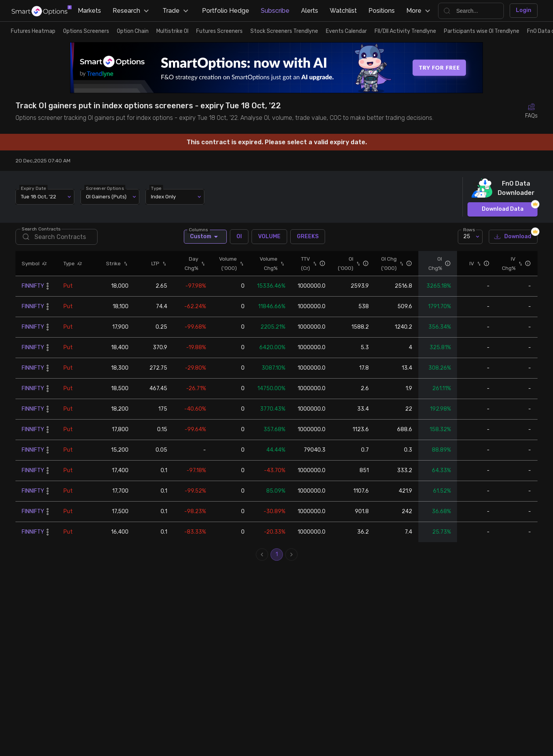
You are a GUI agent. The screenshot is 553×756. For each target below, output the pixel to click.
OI (239, 237)
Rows (469, 229)
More (419, 11)
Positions (382, 11)
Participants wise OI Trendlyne (482, 31)
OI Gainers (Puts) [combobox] (106, 196)
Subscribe (275, 11)
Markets (89, 11)
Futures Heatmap (33, 31)
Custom (205, 237)
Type (156, 188)
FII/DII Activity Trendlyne (405, 31)
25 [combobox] (467, 236)
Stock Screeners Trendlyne (284, 31)
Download (513, 237)
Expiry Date (33, 188)
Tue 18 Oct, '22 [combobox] (39, 196)
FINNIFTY (33, 286)
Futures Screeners (219, 31)
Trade (176, 11)
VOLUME (269, 237)
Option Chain (133, 31)
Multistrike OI (172, 31)
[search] (56, 237)
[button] (43, 263)
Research (132, 11)
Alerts (310, 11)
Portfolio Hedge (226, 11)
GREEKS (308, 237)
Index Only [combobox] (163, 196)
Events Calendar (346, 31)
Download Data (502, 209)
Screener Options (105, 188)
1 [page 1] (277, 555)
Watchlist (343, 11)
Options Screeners (86, 31)
